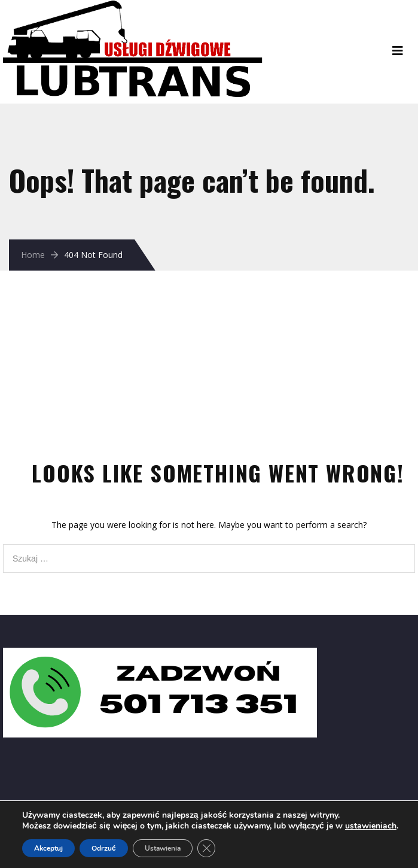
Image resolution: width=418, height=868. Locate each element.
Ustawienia (163, 848)
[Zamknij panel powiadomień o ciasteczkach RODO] (206, 848)
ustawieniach (371, 826)
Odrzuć (104, 848)
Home (33, 255)
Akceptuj (48, 848)
